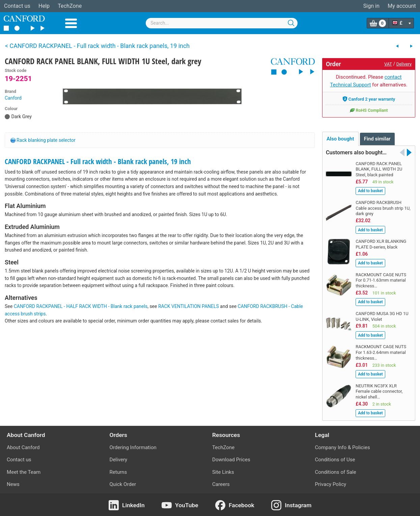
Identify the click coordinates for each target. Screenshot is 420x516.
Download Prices (231, 460)
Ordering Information (133, 447)
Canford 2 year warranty (369, 99)
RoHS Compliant (369, 110)
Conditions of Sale (336, 472)
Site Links (223, 472)
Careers (221, 484)
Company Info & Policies (343, 447)
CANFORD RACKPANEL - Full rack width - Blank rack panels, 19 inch (98, 161)
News (13, 484)
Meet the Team (24, 472)
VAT (388, 64)
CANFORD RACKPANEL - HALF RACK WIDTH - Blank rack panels (81, 306)
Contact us (17, 6)
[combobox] (222, 23)
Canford (13, 98)
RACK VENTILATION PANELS (189, 306)
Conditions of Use (335, 460)
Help (44, 6)
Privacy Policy (331, 484)
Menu (71, 23)
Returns (118, 472)
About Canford (23, 447)
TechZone (70, 6)
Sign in (371, 6)
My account (402, 6)
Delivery (404, 64)
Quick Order (123, 484)
